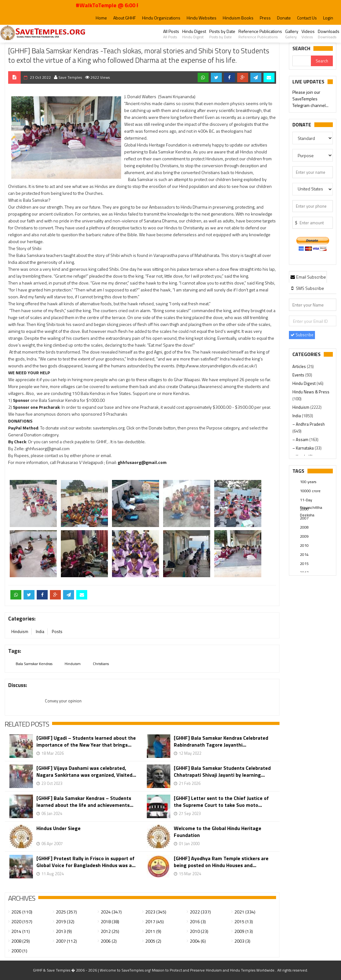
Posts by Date (222, 34)
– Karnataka (304, 448)
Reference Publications (260, 34)
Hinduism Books (238, 18)
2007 (304, 518)
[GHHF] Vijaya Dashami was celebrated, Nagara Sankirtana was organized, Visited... (86, 771)
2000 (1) (19, 951)
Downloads (329, 34)
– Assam (301, 439)
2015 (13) (244, 921)
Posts (57, 631)
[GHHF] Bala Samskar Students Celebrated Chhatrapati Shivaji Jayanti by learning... (222, 771)
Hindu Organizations (161, 18)
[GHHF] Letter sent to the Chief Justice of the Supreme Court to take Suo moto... (221, 802)
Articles (300, 366)
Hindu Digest (194, 34)
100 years (308, 482)
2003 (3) (242, 941)
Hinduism (20, 631)
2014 (304, 554)
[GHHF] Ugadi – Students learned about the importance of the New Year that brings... (86, 741)
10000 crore (310, 491)
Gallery (292, 34)
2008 (304, 527)
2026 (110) (22, 912)
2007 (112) (66, 941)
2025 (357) (66, 912)
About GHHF (125, 18)
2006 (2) (109, 941)
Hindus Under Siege (59, 828)
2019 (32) (65, 921)
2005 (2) (153, 941)
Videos (308, 34)
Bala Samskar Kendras (34, 664)
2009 (304, 536)
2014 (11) (21, 931)
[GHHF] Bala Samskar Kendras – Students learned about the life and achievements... (85, 802)
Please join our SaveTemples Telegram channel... (310, 99)
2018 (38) (110, 921)
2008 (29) (21, 941)
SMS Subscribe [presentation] (307, 288)
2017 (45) (155, 921)
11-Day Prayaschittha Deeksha (311, 500)
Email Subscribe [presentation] (308, 277)
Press (265, 18)
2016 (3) (198, 921)
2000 (304, 509)
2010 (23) (199, 931)
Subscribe (302, 335)
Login (328, 18)
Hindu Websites (202, 18)
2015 (304, 564)
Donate (284, 18)
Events (299, 375)
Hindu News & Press (311, 392)
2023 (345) (156, 912)
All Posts (171, 34)
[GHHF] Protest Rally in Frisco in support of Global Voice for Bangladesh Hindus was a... (86, 862)
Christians (101, 664)
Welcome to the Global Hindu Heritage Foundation (218, 832)
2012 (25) (110, 931)
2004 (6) (198, 941)
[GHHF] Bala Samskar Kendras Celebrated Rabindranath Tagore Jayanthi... (221, 741)
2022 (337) (200, 912)
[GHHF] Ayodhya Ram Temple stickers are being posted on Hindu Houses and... (221, 862)
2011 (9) (153, 931)
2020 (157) (22, 921)
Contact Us (307, 18)
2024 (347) (111, 912)
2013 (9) (64, 931)
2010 (304, 545)
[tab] (308, 277)
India (40, 631)
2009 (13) (244, 931)
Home (101, 18)
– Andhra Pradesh (309, 424)
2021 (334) (245, 912)
